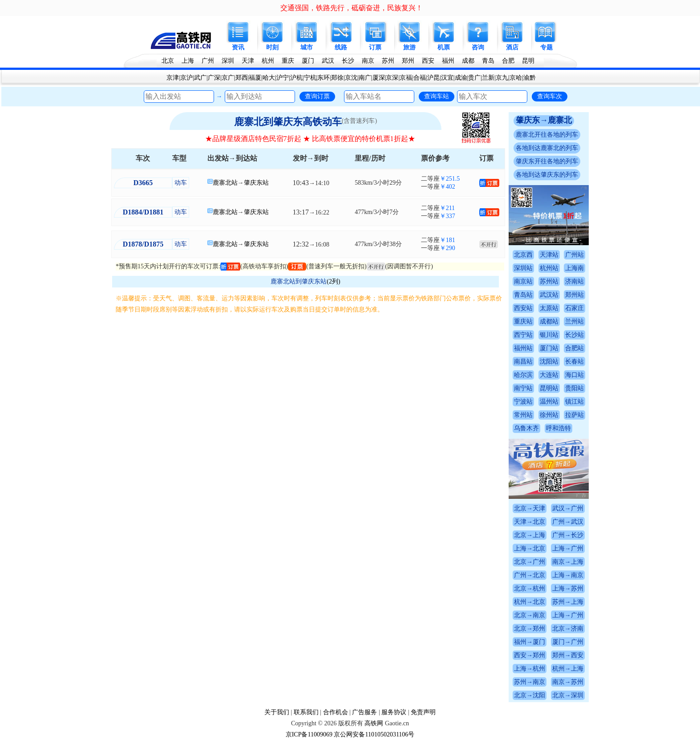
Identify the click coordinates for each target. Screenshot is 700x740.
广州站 (575, 255)
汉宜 (447, 78)
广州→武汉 (568, 522)
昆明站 (549, 388)
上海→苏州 (568, 588)
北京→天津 (530, 508)
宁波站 (523, 402)
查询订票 (317, 96)
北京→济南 (568, 629)
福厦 (255, 78)
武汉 (328, 61)
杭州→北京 (530, 602)
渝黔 (530, 78)
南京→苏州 (568, 682)
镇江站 (575, 402)
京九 (502, 78)
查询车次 (550, 96)
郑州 (408, 61)
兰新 (488, 78)
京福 (406, 78)
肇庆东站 (256, 183)
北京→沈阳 (530, 695)
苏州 (388, 61)
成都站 (549, 321)
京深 (392, 78)
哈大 (269, 78)
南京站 (523, 281)
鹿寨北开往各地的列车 (547, 135)
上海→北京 (530, 548)
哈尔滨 (523, 375)
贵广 (474, 78)
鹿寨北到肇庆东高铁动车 (288, 122)
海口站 (575, 375)
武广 (200, 78)
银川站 (549, 335)
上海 (188, 61)
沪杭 (296, 78)
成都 (468, 61)
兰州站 (575, 321)
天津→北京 (530, 522)
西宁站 (523, 335)
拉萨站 (575, 415)
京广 (228, 78)
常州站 (523, 415)
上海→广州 (568, 548)
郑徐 (337, 78)
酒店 (512, 47)
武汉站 (549, 295)
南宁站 (523, 388)
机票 (444, 47)
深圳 (228, 61)
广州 (208, 61)
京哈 (516, 78)
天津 (248, 61)
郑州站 (575, 295)
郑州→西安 (568, 655)
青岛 (488, 61)
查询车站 (437, 96)
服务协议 (394, 712)
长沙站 (575, 335)
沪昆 (433, 78)
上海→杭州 (530, 669)
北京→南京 (530, 615)
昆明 (528, 61)
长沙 (348, 61)
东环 (324, 78)
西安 (428, 61)
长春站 (575, 362)
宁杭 (310, 78)
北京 (168, 61)
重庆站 (523, 321)
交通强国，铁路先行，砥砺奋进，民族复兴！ (352, 8)
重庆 (288, 61)
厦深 (379, 78)
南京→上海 (568, 562)
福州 (448, 61)
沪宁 (283, 78)
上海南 (575, 268)
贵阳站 (575, 388)
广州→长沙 (568, 535)
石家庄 (575, 308)
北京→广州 (530, 562)
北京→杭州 (530, 588)
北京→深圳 (568, 695)
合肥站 (575, 348)
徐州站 (549, 415)
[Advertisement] (310, 382)
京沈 (351, 78)
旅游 (409, 47)
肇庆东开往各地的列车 (547, 161)
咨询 (478, 47)
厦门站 (549, 348)
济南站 (575, 281)
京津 (173, 78)
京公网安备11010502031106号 (374, 734)
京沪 (186, 78)
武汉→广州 (568, 508)
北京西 (523, 255)
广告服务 (364, 712)
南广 (365, 78)
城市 (307, 47)
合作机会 (336, 712)
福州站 (523, 348)
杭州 (268, 61)
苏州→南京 (530, 682)
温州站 (549, 402)
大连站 (549, 375)
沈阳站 (549, 362)
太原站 (549, 308)
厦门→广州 (568, 642)
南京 (368, 61)
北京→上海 (530, 535)
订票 (375, 47)
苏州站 (549, 281)
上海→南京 (568, 575)
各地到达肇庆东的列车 (547, 175)
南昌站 (523, 362)
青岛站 (523, 295)
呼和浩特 (558, 428)
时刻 (272, 47)
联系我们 (306, 712)
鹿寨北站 (225, 183)
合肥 (508, 61)
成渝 (461, 78)
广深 (214, 78)
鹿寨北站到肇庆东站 (299, 281)
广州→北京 (530, 575)
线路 (341, 47)
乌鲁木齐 (526, 428)
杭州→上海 (568, 669)
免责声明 (423, 712)
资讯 (238, 47)
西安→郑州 (530, 655)
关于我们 (277, 712)
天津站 (549, 255)
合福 (420, 78)
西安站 (523, 308)
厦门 (308, 61)
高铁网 (374, 723)
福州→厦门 (530, 642)
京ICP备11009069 (309, 734)
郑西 (242, 78)
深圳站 (523, 268)
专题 (546, 47)
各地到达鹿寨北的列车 (547, 148)
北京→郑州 (530, 629)
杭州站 (549, 268)
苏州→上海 (568, 602)
